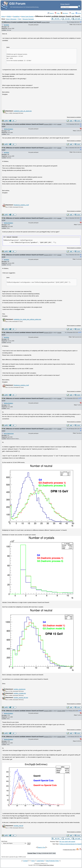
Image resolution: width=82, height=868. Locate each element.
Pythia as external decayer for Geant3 (70, 844)
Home (78, 13)
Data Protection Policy (52, 861)
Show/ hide (15, 237)
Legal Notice (40, 861)
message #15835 (48, 429)
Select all (9, 237)
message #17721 (48, 737)
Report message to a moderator (74, 117)
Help (57, 13)
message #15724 (48, 332)
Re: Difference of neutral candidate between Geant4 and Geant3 (24, 124)
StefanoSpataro (8, 129)
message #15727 (48, 398)
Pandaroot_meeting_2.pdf (21, 205)
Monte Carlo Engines (27, 16)
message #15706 (48, 148)
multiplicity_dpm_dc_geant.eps (23, 111)
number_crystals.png (20, 693)
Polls (20, 19)
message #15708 (48, 218)
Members (64, 13)
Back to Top (41, 847)
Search (51, 13)
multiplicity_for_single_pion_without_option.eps (27, 319)
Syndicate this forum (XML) (69, 850)
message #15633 (48, 124)
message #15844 (48, 711)
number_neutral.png (19, 689)
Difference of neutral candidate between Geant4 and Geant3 (22, 22)
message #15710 (48, 255)
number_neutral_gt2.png (21, 697)
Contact (25, 861)
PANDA (9, 16)
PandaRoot (16, 16)
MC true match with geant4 (67, 841)
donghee (6, 25)
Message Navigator (28, 19)
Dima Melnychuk (9, 433)
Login (72, 13)
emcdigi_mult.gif (18, 826)
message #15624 (45, 22)
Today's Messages (11, 19)
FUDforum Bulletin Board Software (46, 865)
